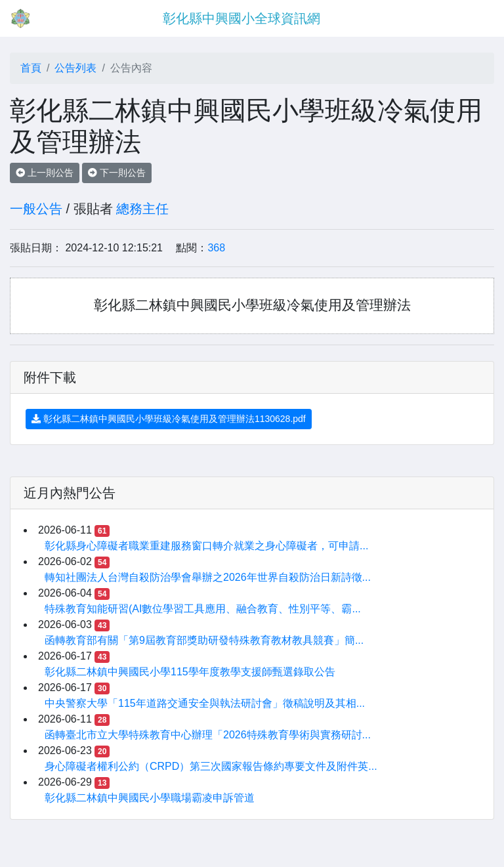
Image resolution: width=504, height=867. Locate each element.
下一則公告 (117, 173)
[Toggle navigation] (475, 18)
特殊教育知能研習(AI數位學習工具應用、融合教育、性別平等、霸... (203, 609)
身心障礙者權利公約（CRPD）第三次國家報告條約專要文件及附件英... (211, 766)
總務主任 (142, 209)
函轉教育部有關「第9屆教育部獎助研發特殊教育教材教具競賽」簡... (204, 640)
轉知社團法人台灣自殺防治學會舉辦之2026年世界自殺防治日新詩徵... (208, 577)
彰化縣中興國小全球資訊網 (241, 18)
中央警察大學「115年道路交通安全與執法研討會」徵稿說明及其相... (205, 703)
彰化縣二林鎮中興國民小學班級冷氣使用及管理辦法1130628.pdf (169, 419)
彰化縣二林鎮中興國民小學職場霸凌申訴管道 (150, 798)
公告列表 (75, 68)
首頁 (31, 68)
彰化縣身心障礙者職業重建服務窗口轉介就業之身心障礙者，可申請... (206, 546)
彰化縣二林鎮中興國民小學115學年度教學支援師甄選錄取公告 (190, 672)
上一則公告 (45, 173)
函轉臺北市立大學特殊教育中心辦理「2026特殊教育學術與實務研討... (208, 735)
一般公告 (36, 209)
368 (216, 248)
